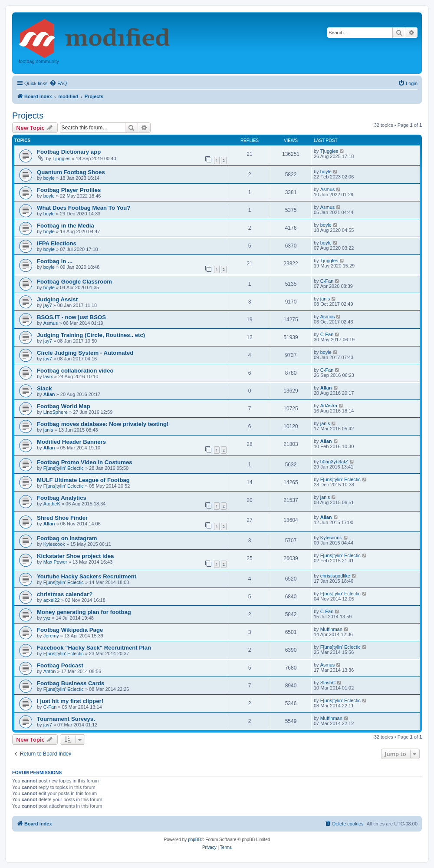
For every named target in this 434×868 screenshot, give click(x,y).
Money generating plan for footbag (84, 612)
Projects (28, 116)
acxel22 (52, 600)
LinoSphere (56, 412)
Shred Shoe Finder (62, 518)
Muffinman (331, 629)
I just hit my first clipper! (70, 701)
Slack (44, 388)
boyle (49, 178)
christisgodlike (335, 576)
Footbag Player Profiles (69, 190)
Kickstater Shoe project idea (75, 556)
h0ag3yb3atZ (334, 462)
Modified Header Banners (71, 442)
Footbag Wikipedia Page (70, 630)
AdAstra (329, 406)
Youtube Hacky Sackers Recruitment (87, 576)
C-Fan (327, 281)
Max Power (55, 562)
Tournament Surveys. (66, 719)
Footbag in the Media (66, 226)
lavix (48, 376)
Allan (49, 394)
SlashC (328, 683)
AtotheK (52, 504)
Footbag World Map (64, 406)
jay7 (48, 305)
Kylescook (54, 544)
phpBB (194, 840)
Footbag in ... (55, 261)
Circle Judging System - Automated (85, 353)
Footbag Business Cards (71, 683)
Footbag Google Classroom (74, 282)
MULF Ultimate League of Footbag (83, 480)
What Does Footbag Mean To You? (84, 208)
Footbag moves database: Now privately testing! (103, 424)
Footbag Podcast (60, 665)
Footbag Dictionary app (69, 152)
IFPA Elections (57, 243)
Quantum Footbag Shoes (71, 172)
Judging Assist (57, 299)
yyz (47, 618)
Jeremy (51, 636)
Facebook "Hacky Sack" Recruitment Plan (94, 648)
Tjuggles (62, 158)
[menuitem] (58, 83)
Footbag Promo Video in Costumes (85, 462)
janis (325, 299)
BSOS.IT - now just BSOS (71, 317)
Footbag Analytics (62, 498)
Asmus (328, 189)
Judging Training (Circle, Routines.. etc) (91, 335)
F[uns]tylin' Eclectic (64, 468)
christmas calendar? (65, 594)
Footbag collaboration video (75, 371)
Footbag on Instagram (67, 538)
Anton (50, 671)
